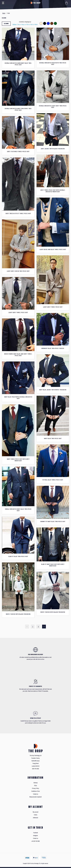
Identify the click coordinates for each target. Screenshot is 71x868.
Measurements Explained (35, 797)
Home (4, 13)
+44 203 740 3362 (35, 841)
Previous (27, 627)
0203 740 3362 (35, 769)
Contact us (36, 794)
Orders (36, 815)
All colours (6, 24)
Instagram (35, 836)
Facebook (36, 833)
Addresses (35, 818)
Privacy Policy (35, 788)
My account (35, 812)
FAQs (36, 786)
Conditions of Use (35, 791)
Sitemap (35, 783)
